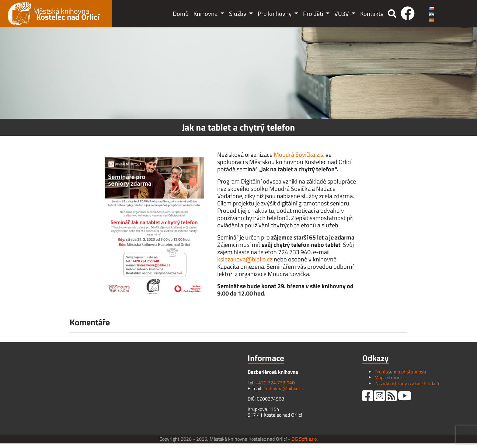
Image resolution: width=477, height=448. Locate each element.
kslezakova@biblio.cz (245, 259)
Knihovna (206, 14)
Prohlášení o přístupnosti (400, 372)
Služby (238, 14)
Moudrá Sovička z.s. (299, 154)
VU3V (342, 14)
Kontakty (372, 14)
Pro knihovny (275, 14)
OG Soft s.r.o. (305, 439)
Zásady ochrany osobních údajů (407, 383)
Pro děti (314, 14)
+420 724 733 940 (275, 383)
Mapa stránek (389, 377)
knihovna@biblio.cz (284, 388)
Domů (181, 14)
